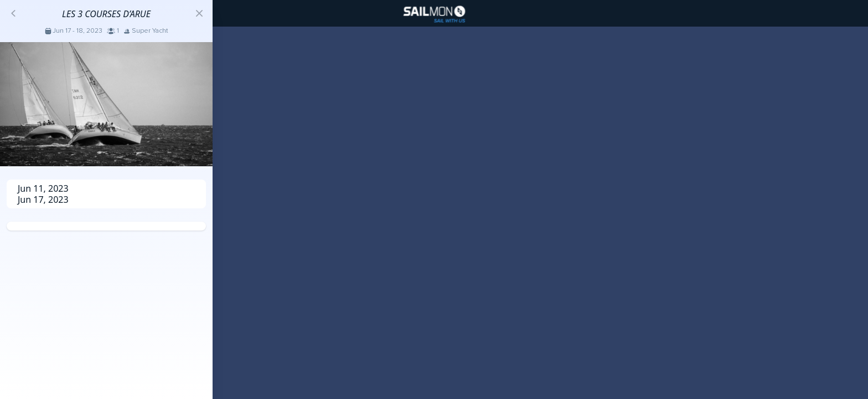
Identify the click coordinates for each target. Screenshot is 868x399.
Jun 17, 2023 (43, 199)
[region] (434, 199)
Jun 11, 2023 (43, 188)
